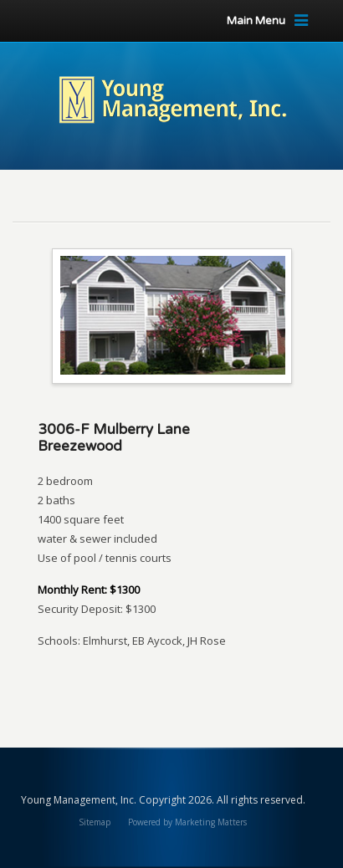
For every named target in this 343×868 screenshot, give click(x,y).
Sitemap (95, 822)
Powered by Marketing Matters (187, 822)
